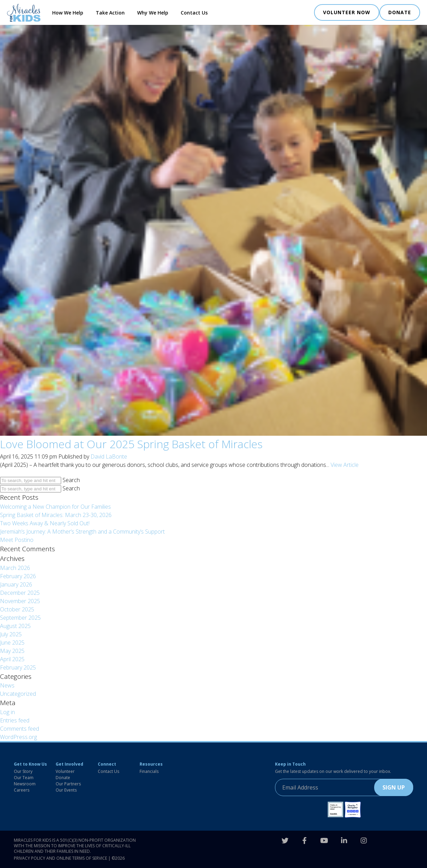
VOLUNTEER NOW (347, 12)
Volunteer (65, 771)
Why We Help (153, 13)
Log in (7, 712)
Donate (63, 778)
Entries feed (15, 720)
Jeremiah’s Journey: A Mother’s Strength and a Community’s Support (82, 532)
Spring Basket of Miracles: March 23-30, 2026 (56, 515)
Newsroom (25, 784)
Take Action (110, 13)
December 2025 (20, 593)
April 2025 (12, 659)
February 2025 (18, 667)
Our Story (23, 771)
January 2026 (16, 584)
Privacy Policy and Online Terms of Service (60, 858)
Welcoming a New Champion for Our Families (55, 507)
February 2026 (18, 576)
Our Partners (68, 784)
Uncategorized (18, 694)
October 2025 (17, 609)
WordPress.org (18, 737)
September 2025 (20, 618)
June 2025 (12, 643)
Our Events (66, 790)
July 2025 (11, 634)
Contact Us (194, 13)
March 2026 (15, 568)
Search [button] (71, 480)
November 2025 (20, 601)
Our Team (24, 778)
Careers (22, 790)
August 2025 (15, 626)
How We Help (68, 13)
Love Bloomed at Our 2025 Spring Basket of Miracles (131, 444)
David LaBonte (109, 456)
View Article (345, 465)
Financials (149, 771)
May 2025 (12, 651)
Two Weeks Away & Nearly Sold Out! (45, 523)
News (7, 685)
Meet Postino (17, 540)
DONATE (400, 12)
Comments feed (20, 729)
